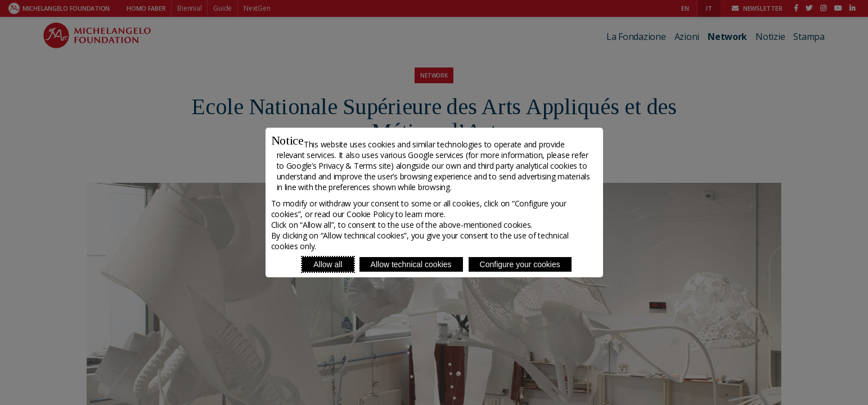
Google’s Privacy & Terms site (339, 166)
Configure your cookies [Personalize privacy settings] (520, 264)
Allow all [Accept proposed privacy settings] (328, 264)
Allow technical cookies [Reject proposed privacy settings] (411, 264)
